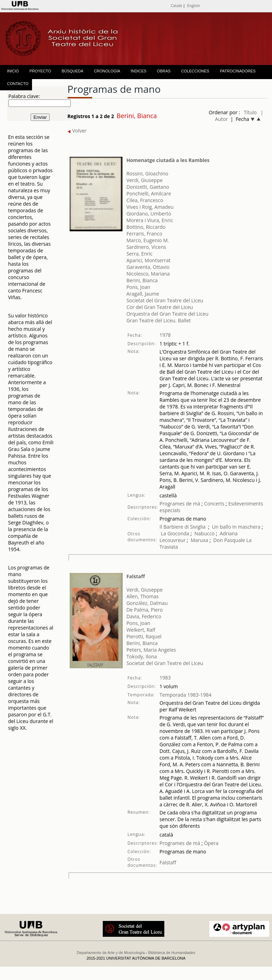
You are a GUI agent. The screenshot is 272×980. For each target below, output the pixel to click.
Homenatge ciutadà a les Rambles (168, 160)
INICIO (13, 71)
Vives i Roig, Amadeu (150, 207)
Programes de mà (180, 504)
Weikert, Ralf (141, 630)
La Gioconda (175, 533)
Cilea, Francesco (145, 200)
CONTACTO (18, 84)
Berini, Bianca (142, 280)
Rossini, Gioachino (147, 173)
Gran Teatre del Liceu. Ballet (159, 320)
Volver (77, 131)
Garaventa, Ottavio (148, 267)
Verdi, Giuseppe (144, 180)
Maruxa (200, 540)
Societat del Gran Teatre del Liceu (165, 300)
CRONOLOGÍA (107, 71)
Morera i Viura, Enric (150, 220)
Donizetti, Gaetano (148, 187)
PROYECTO (40, 71)
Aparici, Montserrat (148, 260)
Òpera (210, 843)
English (194, 5)
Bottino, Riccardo (146, 227)
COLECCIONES (195, 71)
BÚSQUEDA (72, 71)
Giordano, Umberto (149, 214)
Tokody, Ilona (142, 656)
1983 (165, 678)
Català (176, 5)
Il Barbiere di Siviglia (182, 527)
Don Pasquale (229, 540)
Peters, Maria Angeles (151, 650)
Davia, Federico (144, 616)
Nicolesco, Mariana (148, 274)
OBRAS (164, 71)
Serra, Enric (139, 254)
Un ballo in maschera (236, 527)
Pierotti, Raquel (144, 636)
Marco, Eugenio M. (148, 240)
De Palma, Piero (144, 610)
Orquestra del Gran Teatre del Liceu (167, 314)
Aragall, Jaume (143, 294)
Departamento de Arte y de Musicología (111, 953)
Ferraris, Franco (144, 234)
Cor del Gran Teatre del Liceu (160, 307)
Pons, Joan (138, 287)
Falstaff (136, 576)
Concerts (213, 504)
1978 (165, 335)
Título (250, 112)
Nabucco (205, 533)
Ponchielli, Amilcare (149, 194)
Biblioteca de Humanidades (172, 953)
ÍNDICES (138, 71)
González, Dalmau (147, 603)
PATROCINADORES (238, 71)
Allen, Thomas (143, 596)
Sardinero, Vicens (146, 247)
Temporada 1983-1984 (185, 695)
